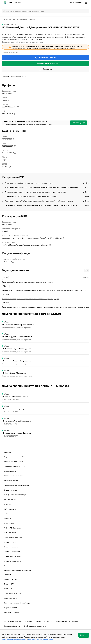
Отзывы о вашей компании (13, 476)
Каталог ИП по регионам (13, 561)
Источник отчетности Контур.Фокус (17, 603)
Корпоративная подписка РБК (15, 466)
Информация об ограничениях (67, 621)
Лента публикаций (10, 499)
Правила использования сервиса (15, 566)
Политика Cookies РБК (12, 612)
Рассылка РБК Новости (44, 621)
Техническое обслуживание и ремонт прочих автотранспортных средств (30, 299)
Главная (5, 19)
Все (86, 270)
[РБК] (5, 3)
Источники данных (11, 598)
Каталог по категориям (12, 551)
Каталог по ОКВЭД (10, 542)
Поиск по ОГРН (9, 584)
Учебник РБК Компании (12, 528)
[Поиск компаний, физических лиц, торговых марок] (45, 11)
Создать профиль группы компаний (16, 485)
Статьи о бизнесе (10, 532)
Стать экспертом (10, 471)
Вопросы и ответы (10, 607)
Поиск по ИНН (9, 588)
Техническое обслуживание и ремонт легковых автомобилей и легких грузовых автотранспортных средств (44, 290)
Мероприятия (9, 523)
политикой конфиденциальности (41, 639)
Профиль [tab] (6, 77)
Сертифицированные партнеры (15, 494)
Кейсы (6, 513)
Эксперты (7, 504)
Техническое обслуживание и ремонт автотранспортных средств (27, 282)
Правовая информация (12, 626)
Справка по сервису (11, 579)
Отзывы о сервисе (10, 490)
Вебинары (7, 518)
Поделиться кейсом (11, 480)
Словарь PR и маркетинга (13, 537)
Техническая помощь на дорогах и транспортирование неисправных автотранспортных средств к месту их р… (45, 307)
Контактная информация (13, 621)
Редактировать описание (10, 52)
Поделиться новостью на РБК (14, 457)
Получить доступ (78, 123)
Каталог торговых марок (13, 556)
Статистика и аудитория (12, 593)
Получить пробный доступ (13, 461)
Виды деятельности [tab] (19, 77)
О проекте (7, 452)
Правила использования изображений (17, 570)
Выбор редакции (10, 509)
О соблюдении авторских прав (35, 626)
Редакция (29, 621)
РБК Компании (15, 3)
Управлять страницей (45, 57)
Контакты (7, 575)
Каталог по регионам (11, 547)
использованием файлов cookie (14, 639)
